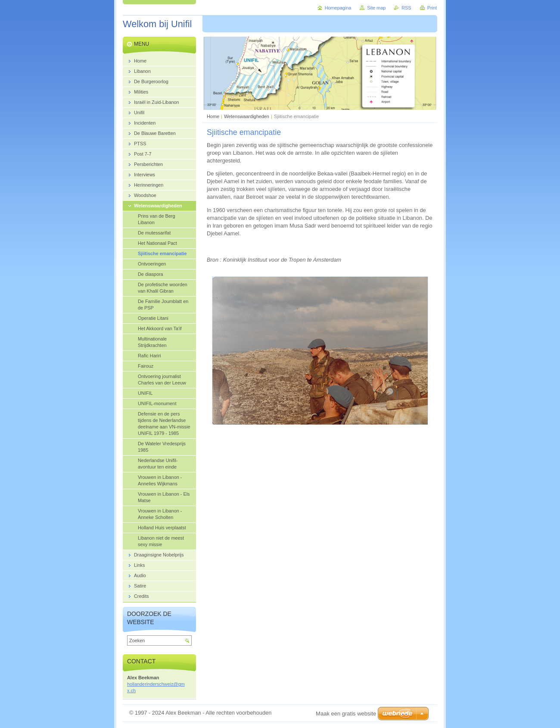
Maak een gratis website (346, 714)
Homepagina (338, 8)
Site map (376, 8)
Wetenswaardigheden (247, 116)
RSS (406, 8)
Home (213, 116)
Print (432, 8)
